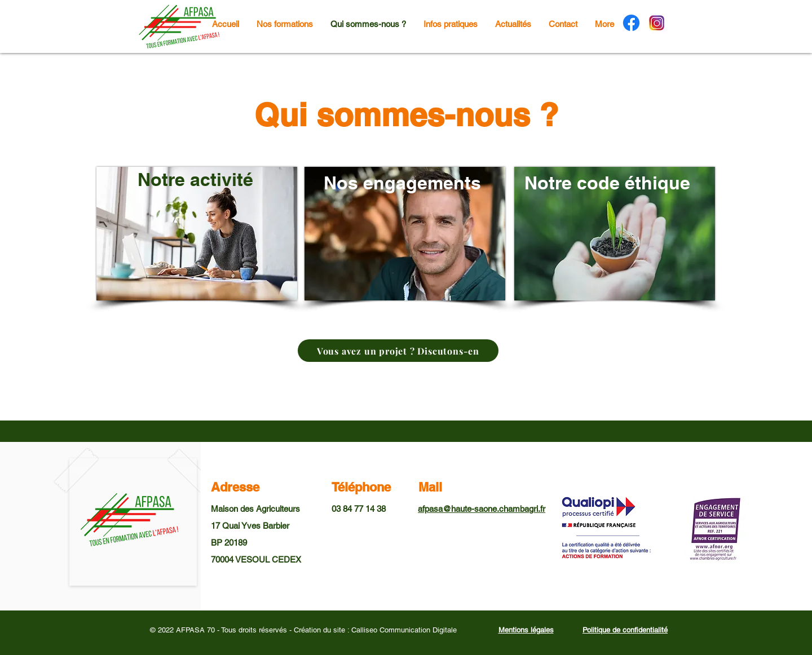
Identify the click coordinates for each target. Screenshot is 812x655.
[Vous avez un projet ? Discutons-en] (398, 351)
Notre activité (195, 179)
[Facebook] (631, 23)
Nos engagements (402, 183)
